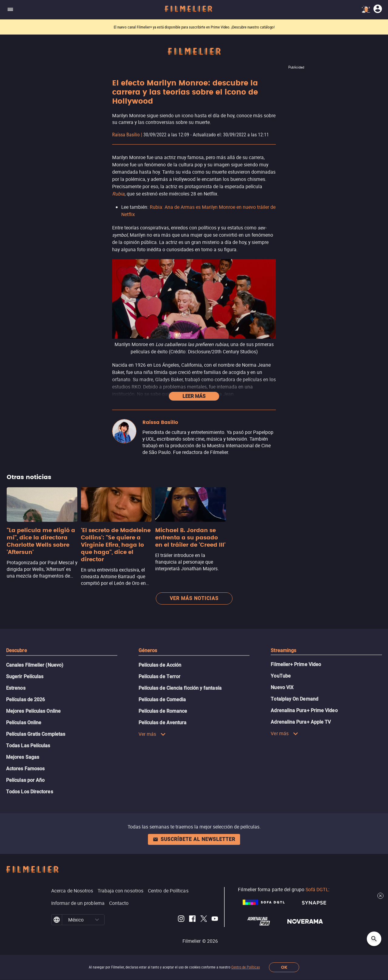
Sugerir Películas (25, 677)
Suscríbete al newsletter (194, 839)
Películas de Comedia (162, 700)
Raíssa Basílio (126, 135)
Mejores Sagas (23, 757)
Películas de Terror (160, 677)
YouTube (281, 676)
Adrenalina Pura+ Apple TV (301, 722)
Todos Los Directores (30, 792)
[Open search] (374, 939)
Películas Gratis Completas (36, 734)
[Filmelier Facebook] (192, 920)
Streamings (283, 650)
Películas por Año (25, 780)
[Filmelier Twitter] (204, 920)
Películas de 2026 (25, 700)
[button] (97, 920)
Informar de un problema (78, 903)
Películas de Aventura (163, 723)
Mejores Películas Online (33, 711)
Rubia (118, 194)
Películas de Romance (163, 711)
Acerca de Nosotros (72, 891)
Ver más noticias (194, 598)
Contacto (119, 903)
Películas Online (24, 723)
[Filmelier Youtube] (215, 920)
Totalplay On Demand (294, 699)
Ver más (152, 734)
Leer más (194, 396)
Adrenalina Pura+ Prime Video (304, 710)
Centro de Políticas (246, 967)
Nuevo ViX (282, 687)
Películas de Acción (160, 665)
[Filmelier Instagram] (181, 920)
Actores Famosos (25, 769)
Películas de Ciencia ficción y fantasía (180, 688)
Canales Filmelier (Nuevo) (35, 665)
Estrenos (16, 688)
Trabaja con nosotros (120, 891)
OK (284, 967)
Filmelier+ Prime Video (296, 664)
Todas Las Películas (28, 746)
